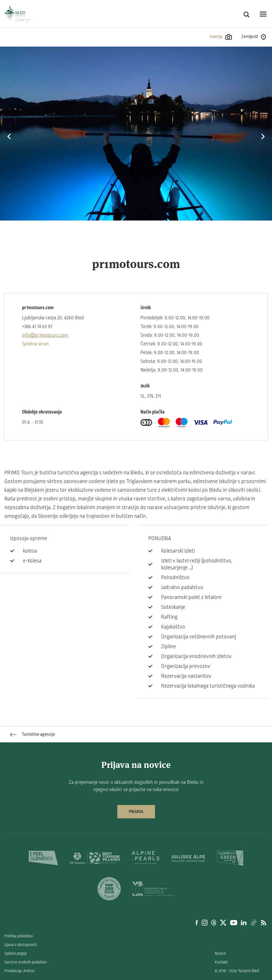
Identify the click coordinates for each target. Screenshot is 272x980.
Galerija (221, 37)
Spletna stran (35, 344)
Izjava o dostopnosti (21, 945)
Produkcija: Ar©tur (20, 971)
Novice (220, 953)
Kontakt (221, 962)
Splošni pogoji (16, 953)
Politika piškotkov (19, 936)
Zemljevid (254, 37)
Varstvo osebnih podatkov (26, 962)
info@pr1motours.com (45, 335)
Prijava (136, 812)
